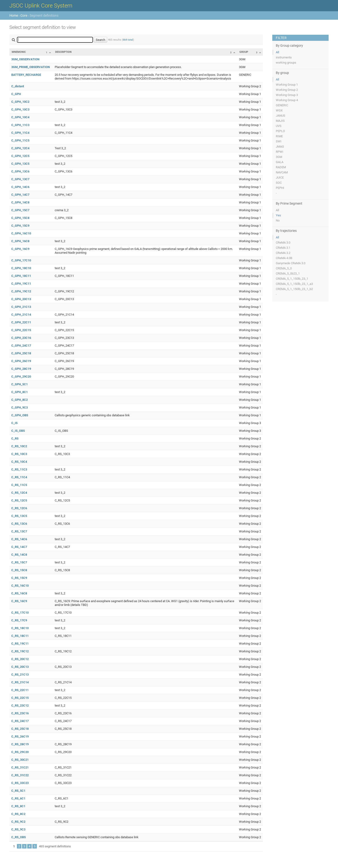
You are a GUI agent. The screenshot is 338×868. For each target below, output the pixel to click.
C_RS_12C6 (19, 508)
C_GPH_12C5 (20, 156)
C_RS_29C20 (20, 752)
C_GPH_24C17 (21, 346)
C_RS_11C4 (19, 477)
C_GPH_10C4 (20, 117)
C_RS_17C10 (20, 613)
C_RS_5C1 (18, 791)
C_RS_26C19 (20, 736)
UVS (279, 126)
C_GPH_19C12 (21, 291)
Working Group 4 (287, 100)
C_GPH (16, 94)
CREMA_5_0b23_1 (288, 273)
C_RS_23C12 (20, 705)
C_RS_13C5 (19, 516)
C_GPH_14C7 (20, 195)
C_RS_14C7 (19, 547)
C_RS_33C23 (20, 783)
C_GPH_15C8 (20, 218)
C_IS (14, 423)
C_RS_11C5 (19, 485)
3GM (279, 157)
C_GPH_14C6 (20, 187)
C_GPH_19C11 (21, 284)
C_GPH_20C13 (21, 299)
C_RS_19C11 (20, 644)
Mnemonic (19, 52)
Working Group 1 (287, 85)
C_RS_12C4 (19, 493)
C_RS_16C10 (20, 586)
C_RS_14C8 (19, 555)
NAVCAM (282, 172)
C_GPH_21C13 (21, 307)
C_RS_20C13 (20, 667)
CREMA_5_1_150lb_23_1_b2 (294, 289)
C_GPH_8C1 (19, 392)
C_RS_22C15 (20, 698)
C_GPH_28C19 (21, 369)
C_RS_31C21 (20, 767)
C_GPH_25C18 (21, 353)
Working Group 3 (287, 95)
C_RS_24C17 (20, 721)
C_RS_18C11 (20, 636)
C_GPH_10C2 (20, 102)
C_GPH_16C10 (21, 233)
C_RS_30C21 (20, 760)
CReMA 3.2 (283, 253)
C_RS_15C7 (19, 562)
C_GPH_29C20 (21, 377)
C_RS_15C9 (19, 578)
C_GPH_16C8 (20, 241)
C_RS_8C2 (18, 814)
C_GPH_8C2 (19, 400)
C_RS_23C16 (20, 713)
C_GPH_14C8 (20, 202)
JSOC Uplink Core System (41, 6)
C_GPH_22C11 (21, 322)
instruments (284, 57)
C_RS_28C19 (20, 744)
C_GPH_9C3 (19, 407)
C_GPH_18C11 (21, 276)
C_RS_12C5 (19, 500)
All (277, 52)
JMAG (280, 147)
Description (63, 52)
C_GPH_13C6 (20, 171)
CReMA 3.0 (283, 243)
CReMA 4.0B (284, 258)
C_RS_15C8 (19, 570)
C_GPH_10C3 (20, 109)
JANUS (280, 116)
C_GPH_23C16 (21, 338)
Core (24, 15)
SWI (279, 141)
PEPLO (280, 131)
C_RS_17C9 (19, 620)
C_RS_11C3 (19, 469)
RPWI (280, 152)
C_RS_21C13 (20, 675)
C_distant (18, 86)
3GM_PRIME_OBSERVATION (31, 67)
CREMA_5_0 (284, 268)
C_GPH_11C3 (20, 125)
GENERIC (282, 105)
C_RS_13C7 (19, 531)
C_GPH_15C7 (20, 210)
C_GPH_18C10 (21, 268)
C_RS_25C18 (20, 729)
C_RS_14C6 (19, 539)
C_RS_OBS (19, 837)
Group (244, 52)
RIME (279, 136)
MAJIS (280, 121)
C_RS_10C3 (19, 454)
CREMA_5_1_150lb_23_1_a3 (294, 284)
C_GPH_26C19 (21, 361)
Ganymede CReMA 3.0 (291, 263)
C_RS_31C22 (20, 775)
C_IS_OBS (18, 431)
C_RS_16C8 (19, 593)
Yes (278, 215)
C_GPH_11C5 (20, 140)
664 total (128, 40)
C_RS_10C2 (19, 446)
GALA (280, 162)
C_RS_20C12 (20, 659)
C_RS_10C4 (19, 462)
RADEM (281, 167)
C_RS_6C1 (18, 798)
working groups (286, 63)
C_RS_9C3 (18, 829)
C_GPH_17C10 (21, 260)
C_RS (15, 438)
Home (14, 15)
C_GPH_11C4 (20, 133)
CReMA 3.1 (283, 248)
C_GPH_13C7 (20, 179)
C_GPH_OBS (20, 415)
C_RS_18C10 (20, 628)
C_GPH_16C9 (20, 249)
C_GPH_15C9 (20, 226)
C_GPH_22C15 (21, 330)
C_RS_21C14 (20, 682)
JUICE (280, 178)
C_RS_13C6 (19, 524)
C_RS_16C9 (19, 601)
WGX (279, 110)
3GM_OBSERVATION (25, 59)
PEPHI (280, 188)
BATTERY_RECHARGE (26, 75)
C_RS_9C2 (18, 822)
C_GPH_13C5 (20, 164)
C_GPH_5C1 (19, 384)
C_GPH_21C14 (21, 315)
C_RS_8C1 (18, 806)
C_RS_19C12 (20, 651)
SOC (279, 183)
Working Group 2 (287, 90)
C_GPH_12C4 (20, 148)
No (278, 220)
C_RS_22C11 (20, 690)
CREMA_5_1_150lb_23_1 (292, 279)
